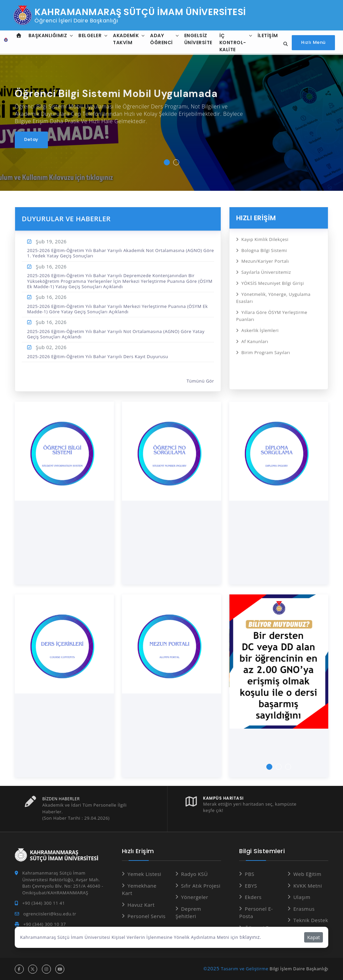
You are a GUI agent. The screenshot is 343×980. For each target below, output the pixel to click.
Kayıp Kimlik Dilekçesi (265, 239)
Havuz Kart (141, 904)
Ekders (253, 897)
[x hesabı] (33, 969)
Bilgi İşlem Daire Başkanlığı (299, 968)
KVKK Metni (308, 885)
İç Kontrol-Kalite (231, 43)
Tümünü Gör (200, 381)
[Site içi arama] (284, 44)
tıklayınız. (250, 937)
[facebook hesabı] (19, 969)
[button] (167, 162)
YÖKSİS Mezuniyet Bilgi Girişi (272, 281)
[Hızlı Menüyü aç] (313, 43)
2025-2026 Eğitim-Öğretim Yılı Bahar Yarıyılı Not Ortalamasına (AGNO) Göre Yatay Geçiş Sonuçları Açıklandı (116, 334)
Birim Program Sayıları (266, 347)
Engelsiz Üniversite (197, 39)
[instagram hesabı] (46, 969)
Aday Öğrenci (160, 39)
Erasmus (304, 908)
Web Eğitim (307, 874)
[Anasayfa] (5, 43)
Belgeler (89, 35)
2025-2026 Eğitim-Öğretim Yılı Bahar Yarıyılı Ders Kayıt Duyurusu (98, 356)
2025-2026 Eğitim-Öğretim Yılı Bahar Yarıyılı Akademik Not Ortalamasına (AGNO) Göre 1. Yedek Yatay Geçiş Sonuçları (121, 253)
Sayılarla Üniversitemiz (266, 270)
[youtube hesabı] (60, 969)
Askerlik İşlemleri (260, 326)
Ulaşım (302, 897)
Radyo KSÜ (194, 874)
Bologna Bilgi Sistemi (264, 249)
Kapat (314, 937)
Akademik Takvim (124, 39)
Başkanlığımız (47, 35)
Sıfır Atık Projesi (201, 885)
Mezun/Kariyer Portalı (265, 260)
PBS (250, 874)
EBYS (251, 885)
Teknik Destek (311, 920)
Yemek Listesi (144, 874)
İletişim (266, 35)
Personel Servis (146, 916)
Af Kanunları (255, 336)
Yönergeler (194, 897)
